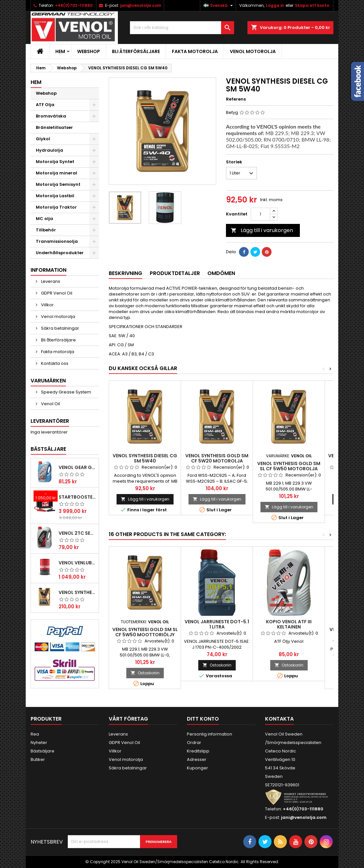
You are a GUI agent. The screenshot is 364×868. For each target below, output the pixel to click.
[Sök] (182, 28)
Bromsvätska (51, 116)
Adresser (197, 759)
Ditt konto (203, 719)
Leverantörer (50, 421)
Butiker (38, 759)
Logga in (275, 5)
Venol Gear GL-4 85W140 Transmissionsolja (77, 467)
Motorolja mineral (56, 173)
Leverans (50, 281)
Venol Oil (50, 404)
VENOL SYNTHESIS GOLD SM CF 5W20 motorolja (217, 458)
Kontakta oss (54, 363)
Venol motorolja (253, 51)
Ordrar (194, 743)
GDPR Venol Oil (56, 293)
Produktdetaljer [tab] (175, 273)
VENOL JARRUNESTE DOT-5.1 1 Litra (217, 624)
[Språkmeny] (219, 6)
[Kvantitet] (260, 214)
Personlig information (210, 734)
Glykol (43, 139)
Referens (236, 99)
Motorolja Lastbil (55, 196)
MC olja (44, 219)
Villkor (47, 305)
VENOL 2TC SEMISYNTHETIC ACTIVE (77, 533)
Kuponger (197, 768)
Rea (35, 734)
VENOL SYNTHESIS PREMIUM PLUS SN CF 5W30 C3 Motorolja (77, 592)
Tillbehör (46, 230)
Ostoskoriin (145, 673)
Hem (60, 51)
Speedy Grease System (66, 392)
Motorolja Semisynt (58, 184)
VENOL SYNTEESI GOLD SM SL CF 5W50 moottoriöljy (145, 632)
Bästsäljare (48, 449)
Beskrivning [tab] (126, 273)
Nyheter (39, 743)
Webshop (89, 51)
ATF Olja (45, 105)
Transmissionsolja (57, 241)
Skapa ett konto (312, 5)
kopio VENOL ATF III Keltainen (289, 624)
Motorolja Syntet (55, 162)
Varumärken (48, 381)
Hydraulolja (49, 150)
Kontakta (279, 719)
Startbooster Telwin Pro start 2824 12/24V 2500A (77, 497)
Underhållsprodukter (60, 253)
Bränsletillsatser (54, 127)
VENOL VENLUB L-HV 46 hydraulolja (77, 563)
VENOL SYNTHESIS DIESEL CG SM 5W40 (145, 458)
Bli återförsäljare (136, 51)
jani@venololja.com (141, 5)
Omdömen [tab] (221, 273)
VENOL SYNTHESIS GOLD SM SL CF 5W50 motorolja (289, 466)
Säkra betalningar (60, 328)
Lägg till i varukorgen (262, 230)
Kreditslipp (198, 751)
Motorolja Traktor (56, 207)
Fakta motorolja (195, 51)
